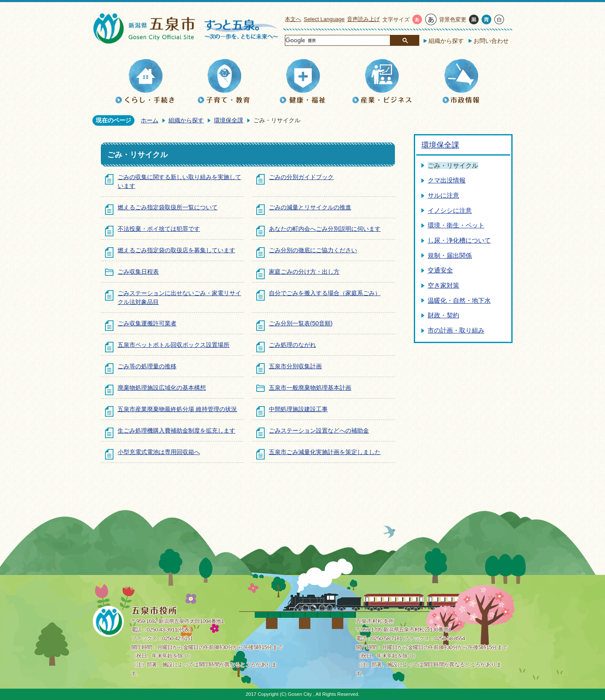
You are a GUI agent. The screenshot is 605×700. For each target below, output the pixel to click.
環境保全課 (229, 120)
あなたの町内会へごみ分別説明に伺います (325, 229)
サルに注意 (443, 195)
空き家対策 (443, 285)
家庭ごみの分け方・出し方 (304, 272)
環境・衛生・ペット (456, 225)
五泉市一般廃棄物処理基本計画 (310, 388)
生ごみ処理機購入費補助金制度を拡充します (176, 431)
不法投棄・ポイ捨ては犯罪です (159, 229)
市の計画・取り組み (456, 330)
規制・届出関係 (450, 255)
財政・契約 (443, 315)
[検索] (337, 41)
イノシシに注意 (450, 210)
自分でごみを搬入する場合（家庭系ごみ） (325, 293)
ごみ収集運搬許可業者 (147, 323)
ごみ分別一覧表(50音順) (301, 323)
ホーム (150, 120)
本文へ (293, 19)
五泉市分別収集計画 (295, 366)
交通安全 (440, 270)
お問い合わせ (491, 41)
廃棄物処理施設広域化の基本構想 (162, 388)
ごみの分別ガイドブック (301, 177)
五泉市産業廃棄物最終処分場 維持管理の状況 (177, 409)
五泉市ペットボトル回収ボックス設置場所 (174, 345)
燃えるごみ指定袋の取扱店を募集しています (176, 250)
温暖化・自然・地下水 (459, 300)
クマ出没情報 (447, 180)
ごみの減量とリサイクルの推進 (310, 207)
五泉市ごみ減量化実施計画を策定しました (325, 452)
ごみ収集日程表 (138, 272)
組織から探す (446, 41)
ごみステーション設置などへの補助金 (319, 431)
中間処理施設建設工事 (298, 409)
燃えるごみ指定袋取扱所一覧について (168, 207)
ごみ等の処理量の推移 (147, 366)
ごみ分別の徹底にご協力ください (313, 250)
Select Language (324, 19)
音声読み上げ (363, 19)
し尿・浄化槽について (459, 240)
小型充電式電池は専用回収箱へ (159, 452)
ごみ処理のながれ (292, 345)
